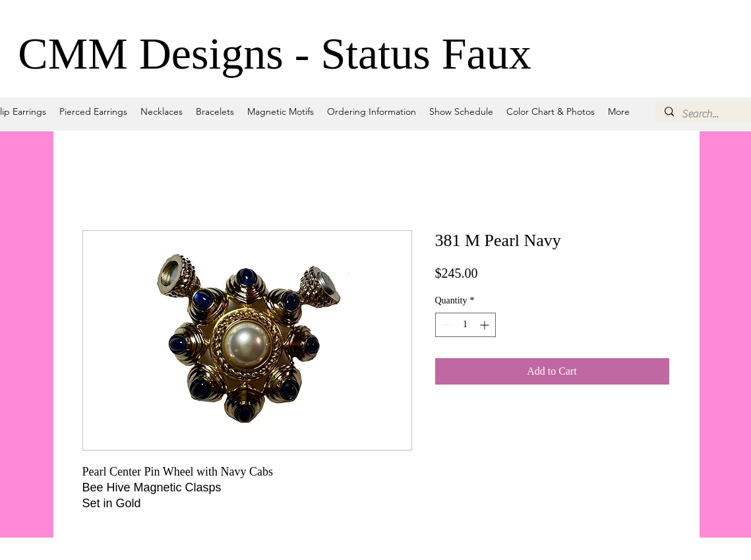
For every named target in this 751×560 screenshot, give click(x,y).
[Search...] (715, 114)
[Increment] (486, 325)
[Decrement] (445, 325)
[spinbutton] (466, 325)
